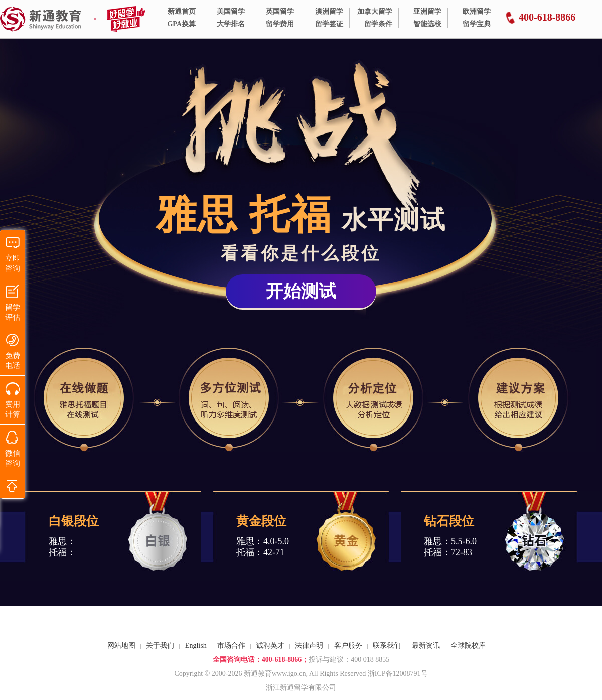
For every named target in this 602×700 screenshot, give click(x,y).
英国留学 (280, 11)
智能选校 (427, 24)
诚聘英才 (270, 646)
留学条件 (378, 24)
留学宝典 (477, 24)
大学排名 (231, 24)
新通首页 (182, 11)
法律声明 (309, 646)
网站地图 (121, 646)
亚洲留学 (427, 11)
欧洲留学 (477, 11)
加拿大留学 (375, 11)
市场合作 (231, 646)
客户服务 (348, 646)
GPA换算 (181, 24)
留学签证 (329, 24)
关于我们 (160, 646)
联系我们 (387, 646)
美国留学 (231, 11)
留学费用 (280, 24)
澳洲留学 (329, 11)
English (196, 646)
